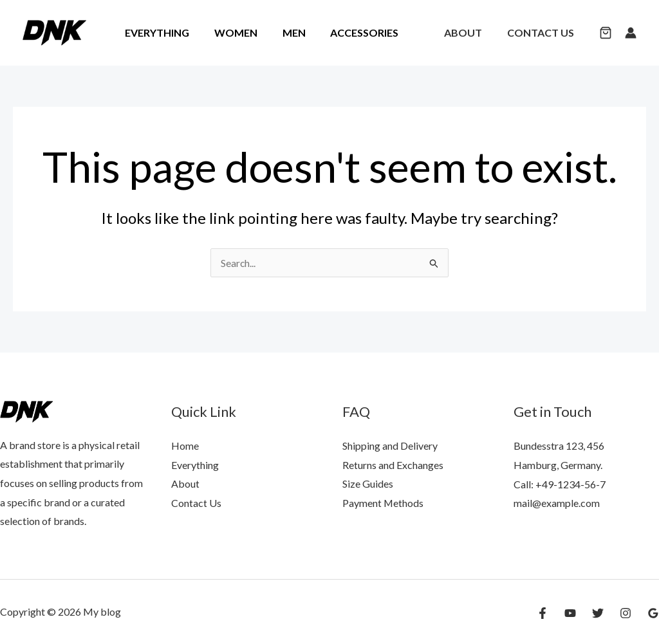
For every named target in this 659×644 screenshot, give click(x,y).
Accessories (349, 32)
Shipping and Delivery (390, 446)
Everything (155, 32)
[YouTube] (570, 613)
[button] (606, 34)
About (469, 32)
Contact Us (543, 32)
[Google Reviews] (653, 613)
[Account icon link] (631, 33)
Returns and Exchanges (393, 465)
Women (229, 32)
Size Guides (368, 484)
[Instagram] (626, 613)
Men (283, 32)
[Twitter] (598, 613)
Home (185, 446)
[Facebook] (543, 613)
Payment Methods (383, 503)
